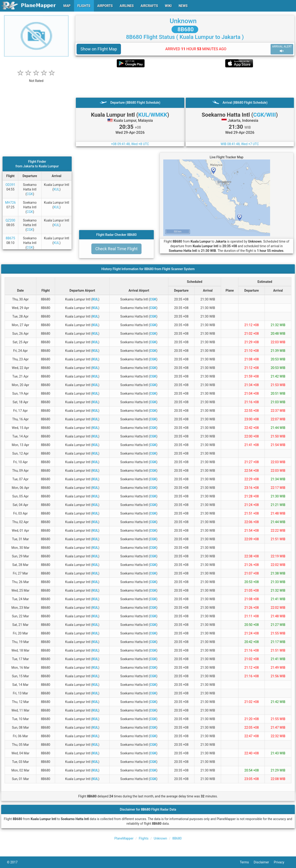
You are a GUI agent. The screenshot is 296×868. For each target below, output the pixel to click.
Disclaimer (264, 862)
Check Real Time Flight (116, 249)
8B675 (10, 238)
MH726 (10, 203)
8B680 (185, 29)
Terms (247, 862)
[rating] (36, 78)
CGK (30, 194)
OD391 (10, 185)
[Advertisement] (185, 82)
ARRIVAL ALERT (282, 49)
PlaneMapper (124, 838)
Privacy (281, 862)
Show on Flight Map (99, 49)
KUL (57, 189)
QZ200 (10, 220)
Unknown (183, 21)
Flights (144, 838)
